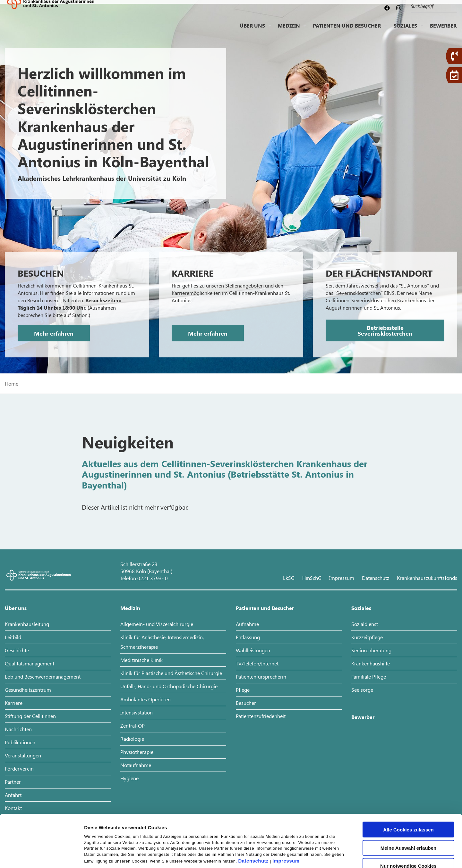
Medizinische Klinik (141, 660)
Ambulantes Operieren (145, 699)
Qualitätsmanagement (30, 663)
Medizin (289, 31)
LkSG (289, 578)
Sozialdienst (365, 624)
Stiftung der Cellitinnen (30, 716)
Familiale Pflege (369, 676)
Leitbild (13, 637)
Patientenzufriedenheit (261, 716)
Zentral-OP (133, 726)
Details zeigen (341, 855)
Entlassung (248, 637)
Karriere (14, 703)
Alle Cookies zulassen (408, 781)
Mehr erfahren (54, 333)
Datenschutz (253, 812)
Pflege (243, 690)
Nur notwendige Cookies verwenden (408, 819)
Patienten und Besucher (347, 31)
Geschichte (17, 650)
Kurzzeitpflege (367, 637)
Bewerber (443, 31)
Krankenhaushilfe (371, 663)
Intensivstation (137, 712)
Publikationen (20, 742)
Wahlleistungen (253, 650)
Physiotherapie (137, 752)
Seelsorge (362, 690)
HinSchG (312, 578)
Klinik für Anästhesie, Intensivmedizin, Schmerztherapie (162, 642)
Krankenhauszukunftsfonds (427, 578)
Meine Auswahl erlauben (409, 799)
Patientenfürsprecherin (261, 676)
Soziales (405, 31)
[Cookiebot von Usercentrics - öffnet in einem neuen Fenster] (42, 855)
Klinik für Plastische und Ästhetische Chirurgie (171, 673)
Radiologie (132, 739)
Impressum (286, 812)
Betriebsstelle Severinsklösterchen (385, 330)
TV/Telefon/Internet (257, 663)
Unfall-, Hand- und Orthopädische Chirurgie (169, 686)
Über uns (252, 31)
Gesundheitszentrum (28, 690)
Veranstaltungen (23, 755)
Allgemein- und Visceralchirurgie (157, 624)
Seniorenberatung (371, 650)
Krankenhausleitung (27, 624)
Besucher (246, 703)
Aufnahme (247, 624)
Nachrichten (18, 729)
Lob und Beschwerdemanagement (43, 676)
